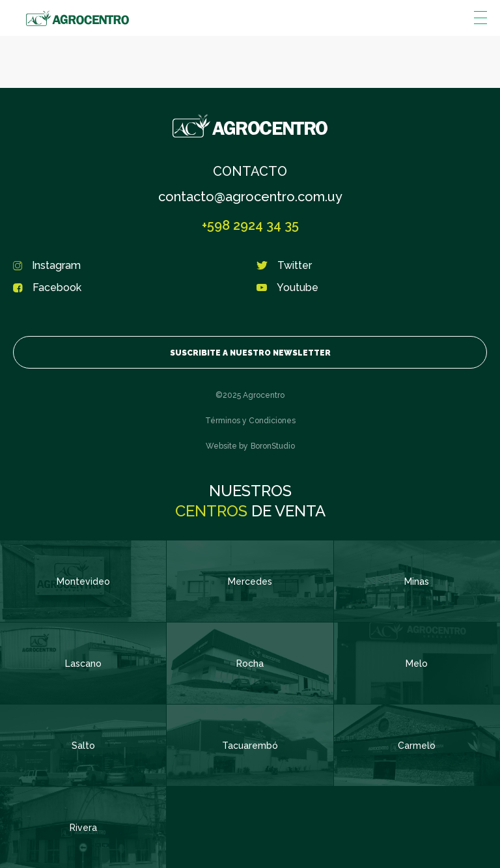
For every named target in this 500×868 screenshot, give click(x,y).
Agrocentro (77, 18)
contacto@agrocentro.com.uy (250, 197)
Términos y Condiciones (250, 421)
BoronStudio (273, 446)
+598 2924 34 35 (250, 225)
